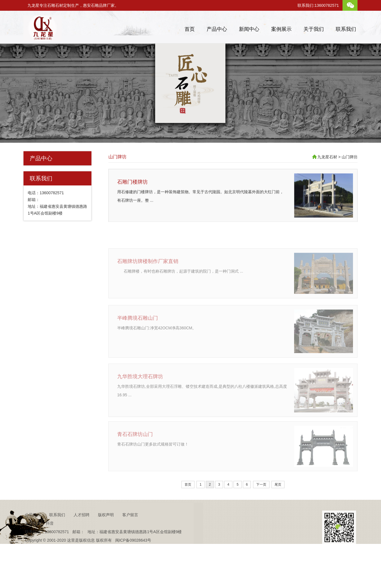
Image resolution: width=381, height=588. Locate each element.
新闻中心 (249, 29)
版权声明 (106, 529)
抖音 (50, 538)
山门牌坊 (117, 157)
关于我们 (314, 29)
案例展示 (281, 29)
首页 (190, 29)
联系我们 (346, 29)
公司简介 (33, 529)
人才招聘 (82, 529)
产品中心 (217, 29)
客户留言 (130, 529)
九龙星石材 (327, 157)
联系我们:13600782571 (318, 5)
